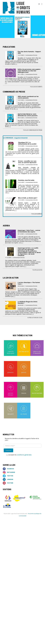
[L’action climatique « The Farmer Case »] (11, 283)
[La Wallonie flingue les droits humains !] (11, 302)
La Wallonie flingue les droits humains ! (28, 302)
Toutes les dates (37, 270)
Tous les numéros (37, 214)
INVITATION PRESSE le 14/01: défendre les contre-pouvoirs (28, 115)
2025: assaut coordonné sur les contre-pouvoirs (28, 97)
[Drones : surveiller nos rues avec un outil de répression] (11, 162)
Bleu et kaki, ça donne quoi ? (28, 198)
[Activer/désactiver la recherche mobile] (39, 4)
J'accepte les (19, 455)
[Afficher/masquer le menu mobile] (42, 4)
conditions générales (24, 455)
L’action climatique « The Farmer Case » (29, 283)
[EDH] (22, 27)
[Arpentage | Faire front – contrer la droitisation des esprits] (11, 231)
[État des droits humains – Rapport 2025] (11, 52)
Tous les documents (36, 87)
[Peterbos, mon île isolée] (11, 181)
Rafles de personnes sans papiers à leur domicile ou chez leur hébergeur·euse (29, 71)
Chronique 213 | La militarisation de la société (27, 143)
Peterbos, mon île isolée (26, 180)
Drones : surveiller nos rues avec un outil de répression (27, 162)
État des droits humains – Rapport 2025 (29, 52)
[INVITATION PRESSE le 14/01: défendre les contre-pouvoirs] (11, 115)
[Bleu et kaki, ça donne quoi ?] (11, 198)
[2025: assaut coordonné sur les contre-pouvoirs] (11, 97)
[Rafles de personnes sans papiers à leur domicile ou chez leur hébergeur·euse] (11, 70)
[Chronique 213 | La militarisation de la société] (11, 143)
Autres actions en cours (35, 318)
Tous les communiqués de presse (33, 130)
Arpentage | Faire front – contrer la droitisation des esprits (29, 231)
